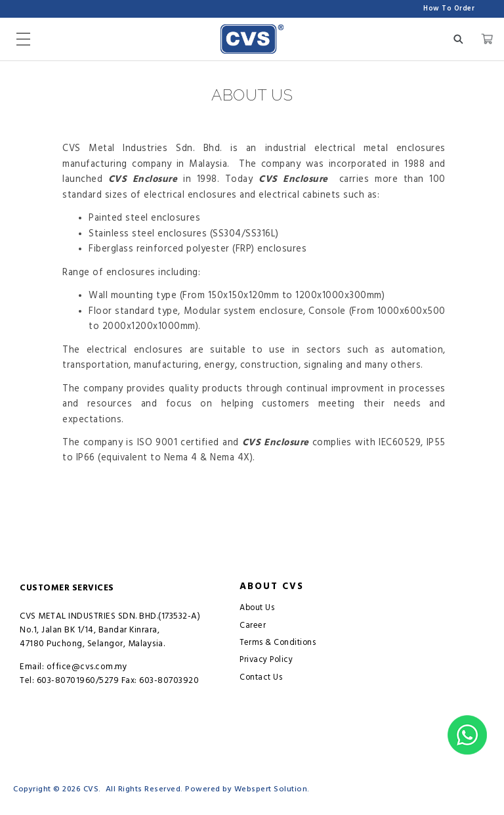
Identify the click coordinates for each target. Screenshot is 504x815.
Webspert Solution (271, 789)
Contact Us (261, 677)
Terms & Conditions (278, 643)
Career (253, 626)
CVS (91, 789)
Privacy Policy (266, 660)
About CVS (272, 586)
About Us (257, 608)
